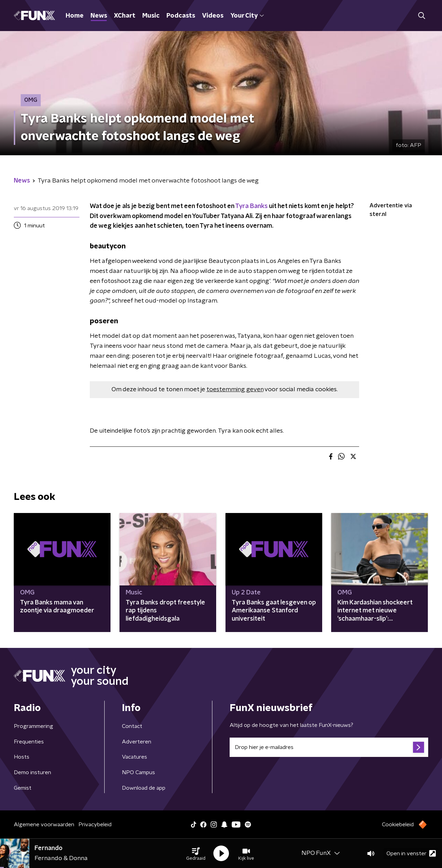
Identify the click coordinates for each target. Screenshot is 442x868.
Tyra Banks (251, 206)
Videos (213, 16)
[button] (196, 854)
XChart (125, 16)
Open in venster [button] (411, 853)
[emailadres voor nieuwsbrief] (329, 747)
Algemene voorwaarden (44, 825)
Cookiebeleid (398, 825)
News (99, 16)
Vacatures (134, 757)
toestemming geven (235, 389)
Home (75, 16)
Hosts (22, 757)
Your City (247, 16)
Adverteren (137, 742)
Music (151, 16)
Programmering (33, 726)
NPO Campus (138, 772)
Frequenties (29, 742)
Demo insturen (32, 772)
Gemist (23, 788)
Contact (132, 726)
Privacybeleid (95, 825)
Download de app (144, 788)
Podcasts (181, 16)
